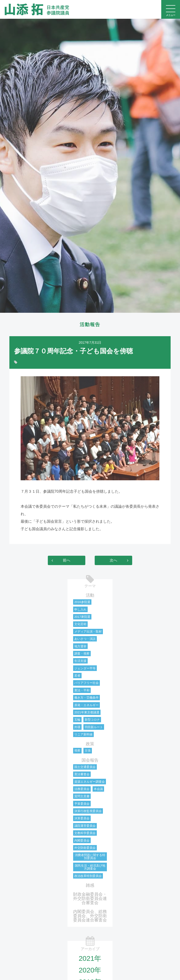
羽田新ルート (94, 727)
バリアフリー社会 (86, 683)
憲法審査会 (82, 774)
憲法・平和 (82, 690)
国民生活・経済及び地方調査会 (90, 867)
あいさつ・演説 (85, 639)
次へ (113, 560)
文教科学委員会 (85, 833)
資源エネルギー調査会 (90, 782)
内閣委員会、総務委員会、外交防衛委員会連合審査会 (90, 916)
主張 (88, 751)
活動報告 (90, 324)
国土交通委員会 (85, 767)
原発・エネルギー (86, 705)
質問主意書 (82, 796)
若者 (77, 676)
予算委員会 (82, 804)
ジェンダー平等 (85, 668)
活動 (90, 595)
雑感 (90, 885)
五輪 (77, 720)
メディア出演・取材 (88, 632)
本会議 (98, 789)
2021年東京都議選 (87, 712)
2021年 (90, 958)
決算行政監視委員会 (88, 811)
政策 (90, 744)
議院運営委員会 (85, 826)
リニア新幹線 (83, 734)
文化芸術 (80, 624)
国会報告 (90, 760)
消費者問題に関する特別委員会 (90, 857)
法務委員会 (82, 789)
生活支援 (80, 661)
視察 (77, 751)
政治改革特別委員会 (88, 876)
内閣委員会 (82, 840)
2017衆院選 (82, 617)
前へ (67, 560)
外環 (77, 727)
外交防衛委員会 (85, 848)
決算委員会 (82, 818)
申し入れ (80, 609)
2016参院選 (82, 602)
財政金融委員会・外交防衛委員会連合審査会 (90, 898)
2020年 (90, 970)
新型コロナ (92, 720)
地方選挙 (80, 646)
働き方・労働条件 (86, 698)
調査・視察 (82, 654)
